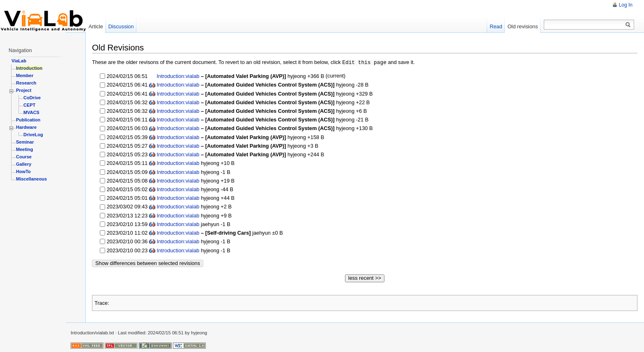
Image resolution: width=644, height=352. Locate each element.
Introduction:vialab (177, 76)
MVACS (31, 112)
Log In (626, 5)
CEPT (29, 105)
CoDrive (32, 98)
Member (25, 75)
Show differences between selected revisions (148, 263)
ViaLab (19, 61)
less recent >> (365, 278)
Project (24, 90)
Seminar (25, 142)
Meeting (25, 149)
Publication (28, 120)
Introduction (29, 68)
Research (26, 83)
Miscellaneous (31, 179)
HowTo (23, 171)
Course (24, 157)
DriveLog (33, 135)
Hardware (26, 127)
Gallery (24, 164)
